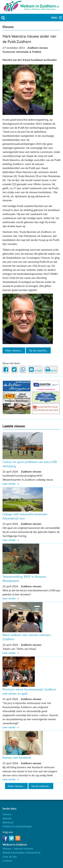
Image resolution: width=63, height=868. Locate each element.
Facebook (5, 838)
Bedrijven (8, 822)
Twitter (11, 838)
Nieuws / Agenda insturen (18, 848)
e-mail (35, 370)
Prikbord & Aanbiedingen (17, 826)
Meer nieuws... (14, 350)
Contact (7, 861)
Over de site (10, 856)
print (51, 370)
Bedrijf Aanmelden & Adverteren (22, 852)
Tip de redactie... (38, 350)
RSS (18, 838)
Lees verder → (11, 484)
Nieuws (8, 27)
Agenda (7, 818)
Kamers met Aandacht (17, 758)
